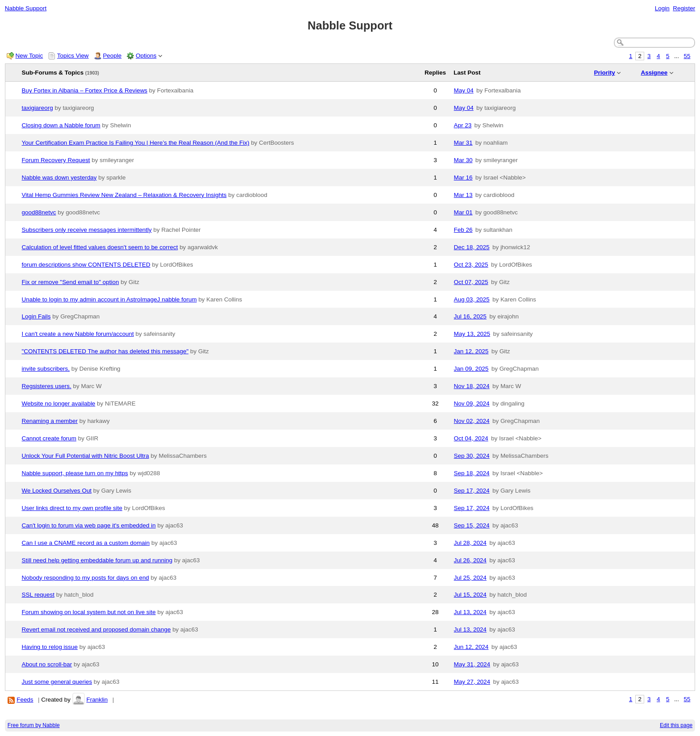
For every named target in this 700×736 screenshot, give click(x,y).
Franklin (97, 700)
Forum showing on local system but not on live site (89, 612)
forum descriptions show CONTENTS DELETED (86, 265)
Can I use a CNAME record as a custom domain (86, 543)
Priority (605, 73)
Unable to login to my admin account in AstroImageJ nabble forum (109, 299)
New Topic (29, 56)
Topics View (73, 56)
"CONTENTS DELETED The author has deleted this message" (105, 351)
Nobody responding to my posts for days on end (85, 578)
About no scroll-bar (47, 664)
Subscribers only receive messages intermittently (87, 230)
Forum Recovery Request (56, 160)
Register (684, 8)
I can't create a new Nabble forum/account (78, 334)
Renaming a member (50, 421)
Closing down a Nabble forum (61, 125)
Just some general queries (57, 682)
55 (687, 56)
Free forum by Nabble (34, 725)
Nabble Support (26, 8)
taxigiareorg (37, 108)
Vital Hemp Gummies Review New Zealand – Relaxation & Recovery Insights (124, 195)
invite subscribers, (46, 369)
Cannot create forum (49, 438)
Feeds (25, 700)
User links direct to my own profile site (72, 508)
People (112, 56)
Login (662, 8)
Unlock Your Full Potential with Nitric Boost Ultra (85, 456)
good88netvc (39, 212)
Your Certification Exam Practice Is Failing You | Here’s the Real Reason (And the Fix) (136, 143)
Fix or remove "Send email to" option (71, 282)
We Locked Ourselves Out (57, 491)
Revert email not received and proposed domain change (96, 629)
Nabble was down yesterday (59, 178)
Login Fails (36, 316)
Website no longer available (59, 404)
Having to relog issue (50, 647)
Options (146, 56)
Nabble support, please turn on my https (75, 473)
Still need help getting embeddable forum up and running (97, 560)
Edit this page (676, 725)
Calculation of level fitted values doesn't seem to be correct (100, 247)
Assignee (654, 73)
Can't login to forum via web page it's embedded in (89, 525)
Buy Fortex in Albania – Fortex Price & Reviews (85, 90)
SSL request (38, 595)
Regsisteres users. (47, 386)
